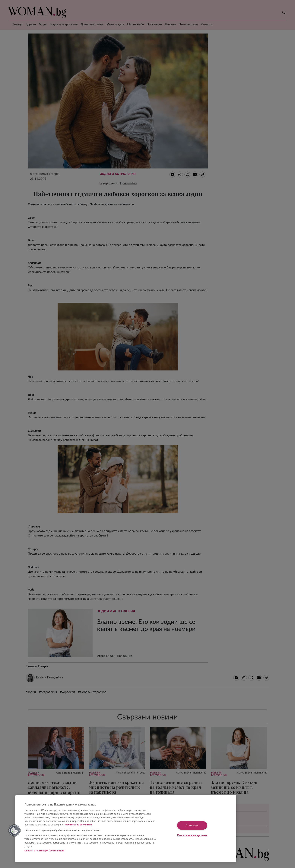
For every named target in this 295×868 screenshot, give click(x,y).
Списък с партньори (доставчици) (44, 851)
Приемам (192, 826)
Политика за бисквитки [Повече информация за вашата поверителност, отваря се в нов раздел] (78, 825)
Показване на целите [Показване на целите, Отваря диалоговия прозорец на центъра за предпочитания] (192, 836)
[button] (14, 831)
